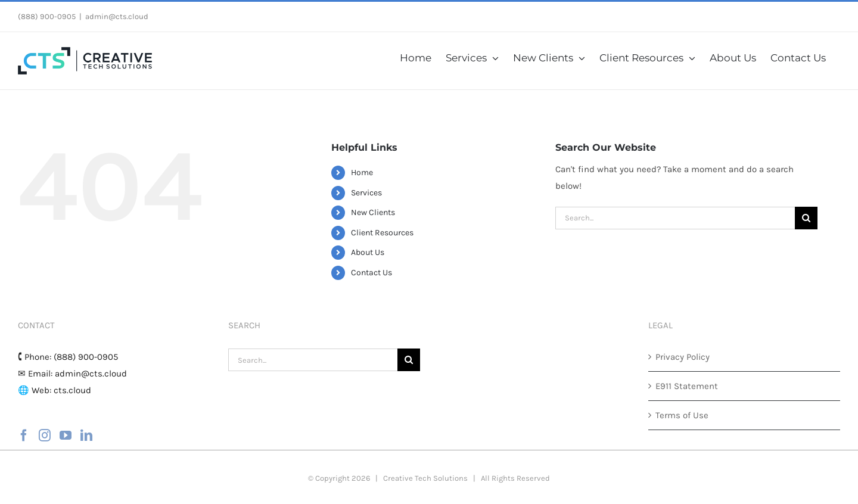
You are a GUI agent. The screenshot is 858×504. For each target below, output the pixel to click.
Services (366, 193)
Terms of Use (682, 415)
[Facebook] (24, 435)
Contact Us (372, 273)
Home (362, 172)
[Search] (806, 218)
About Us (368, 252)
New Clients (373, 212)
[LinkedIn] (86, 435)
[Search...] (675, 218)
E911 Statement (687, 386)
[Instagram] (45, 435)
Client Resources (382, 233)
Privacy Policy (683, 357)
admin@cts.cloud (117, 16)
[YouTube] (66, 435)
